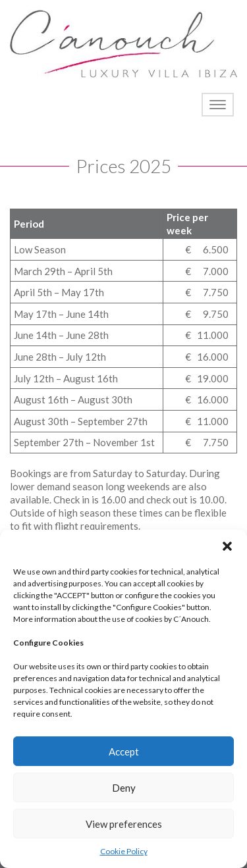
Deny (124, 788)
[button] (227, 546)
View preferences (124, 824)
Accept (124, 752)
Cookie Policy (124, 851)
